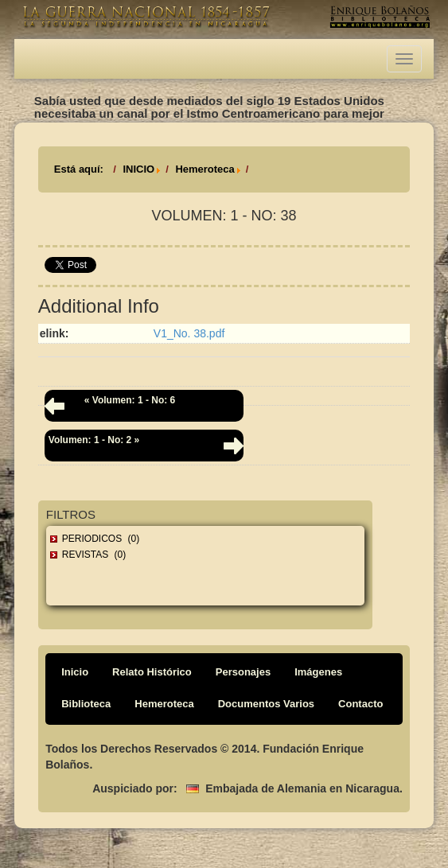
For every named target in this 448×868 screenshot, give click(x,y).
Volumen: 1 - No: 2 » (94, 440)
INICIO (138, 169)
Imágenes (318, 672)
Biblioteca (86, 704)
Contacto (360, 704)
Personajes (243, 672)
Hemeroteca (205, 169)
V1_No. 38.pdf (189, 333)
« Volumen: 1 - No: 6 (130, 400)
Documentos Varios (266, 704)
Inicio (75, 672)
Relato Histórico (152, 672)
